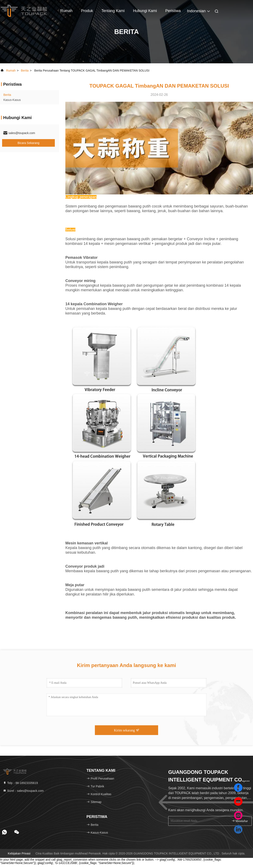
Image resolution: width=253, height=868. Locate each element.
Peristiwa (173, 11)
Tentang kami (113, 11)
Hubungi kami (145, 11)
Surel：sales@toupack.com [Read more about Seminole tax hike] (23, 791)
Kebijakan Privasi (19, 853)
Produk (87, 11)
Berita (25, 71)
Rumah (66, 11)
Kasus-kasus (12, 100)
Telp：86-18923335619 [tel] (20, 783)
